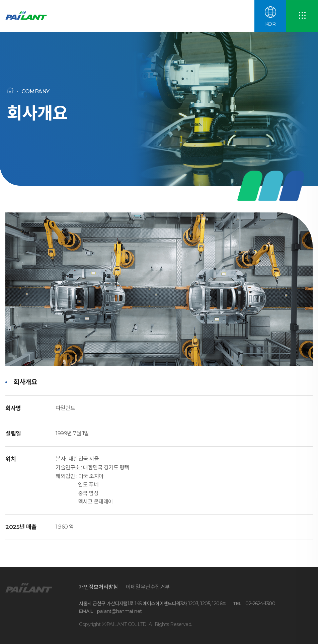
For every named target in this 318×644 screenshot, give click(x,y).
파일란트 (35, 16)
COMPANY (35, 91)
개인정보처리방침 (98, 587)
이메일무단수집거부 (148, 587)
